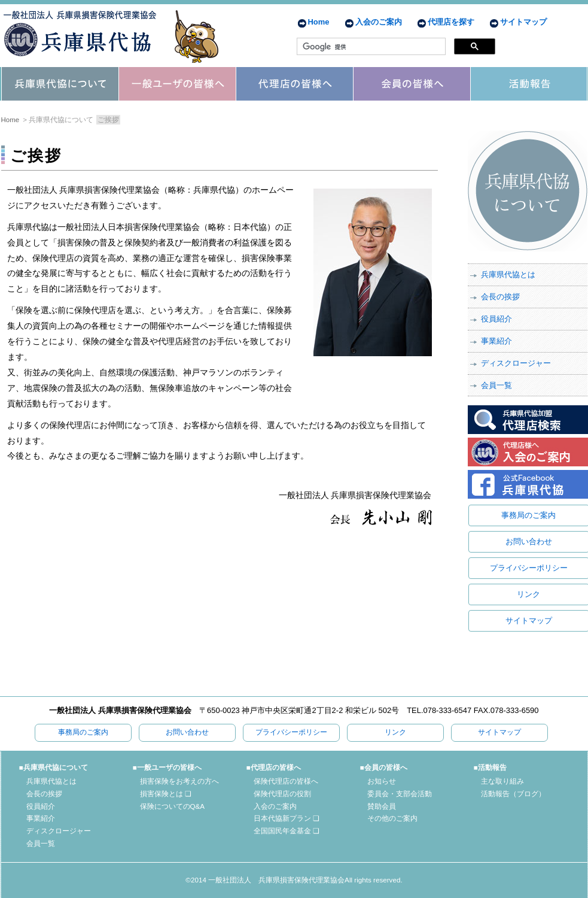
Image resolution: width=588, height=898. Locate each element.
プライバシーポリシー (529, 568)
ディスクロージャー (516, 363)
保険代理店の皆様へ (286, 781)
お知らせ (382, 781)
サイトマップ (523, 22)
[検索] (370, 47)
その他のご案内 (392, 818)
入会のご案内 (379, 22)
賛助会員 (382, 806)
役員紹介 (496, 319)
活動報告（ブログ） (513, 794)
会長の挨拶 (500, 297)
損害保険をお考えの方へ (179, 781)
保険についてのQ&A (173, 806)
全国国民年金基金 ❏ (287, 831)
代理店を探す (451, 22)
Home (319, 22)
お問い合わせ (529, 541)
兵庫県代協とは (508, 274)
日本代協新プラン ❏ (287, 818)
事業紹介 (496, 341)
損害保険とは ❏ (166, 794)
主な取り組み (502, 781)
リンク (528, 594)
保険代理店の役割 (282, 794)
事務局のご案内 (528, 515)
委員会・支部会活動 (400, 794)
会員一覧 (496, 385)
